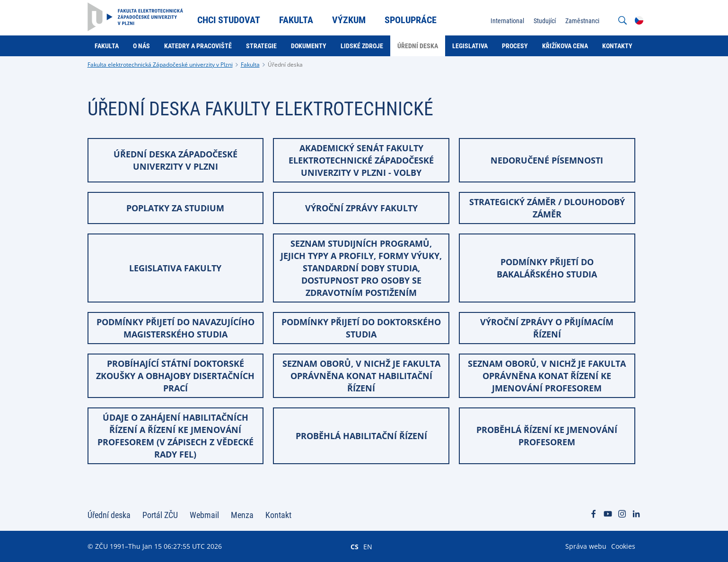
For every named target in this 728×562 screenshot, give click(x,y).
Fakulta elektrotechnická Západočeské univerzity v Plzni (160, 65)
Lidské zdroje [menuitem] (362, 46)
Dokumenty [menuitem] (309, 46)
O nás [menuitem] (141, 46)
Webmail (204, 515)
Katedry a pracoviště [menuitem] (198, 46)
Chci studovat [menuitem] (229, 20)
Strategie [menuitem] (261, 46)
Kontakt (278, 515)
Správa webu (586, 546)
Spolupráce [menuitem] (411, 20)
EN (368, 546)
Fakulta (250, 65)
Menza (242, 515)
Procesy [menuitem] (515, 46)
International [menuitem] (507, 21)
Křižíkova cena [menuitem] (565, 46)
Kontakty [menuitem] (617, 46)
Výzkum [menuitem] (349, 20)
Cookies (623, 546)
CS (355, 546)
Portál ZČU (160, 515)
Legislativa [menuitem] (470, 46)
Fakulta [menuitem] (296, 20)
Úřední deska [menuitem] (418, 46)
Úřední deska (285, 65)
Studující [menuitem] (545, 21)
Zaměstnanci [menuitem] (582, 21)
